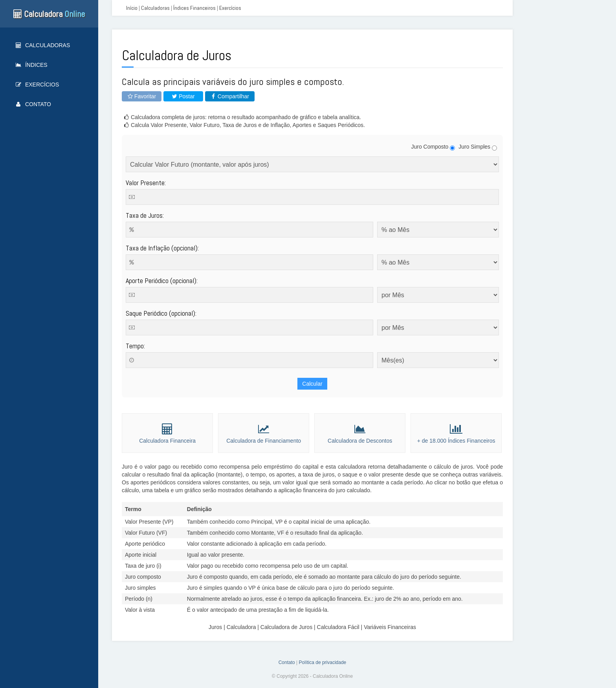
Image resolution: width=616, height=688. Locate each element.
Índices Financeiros (194, 8)
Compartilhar (230, 96)
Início (132, 8)
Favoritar (142, 96)
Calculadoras (43, 45)
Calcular (312, 384)
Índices (32, 65)
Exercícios (37, 85)
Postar (183, 96)
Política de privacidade (323, 662)
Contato (33, 104)
